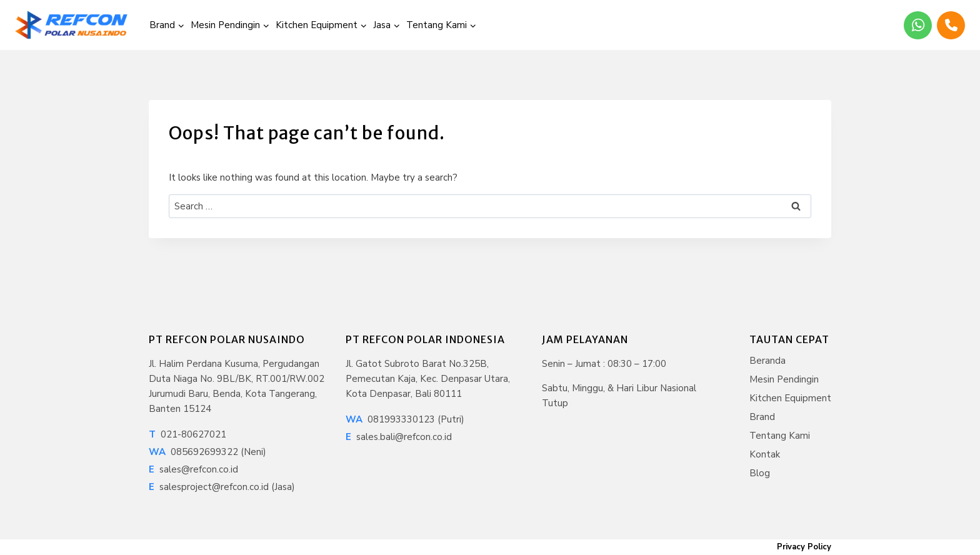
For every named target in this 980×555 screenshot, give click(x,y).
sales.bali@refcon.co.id (399, 437)
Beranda (767, 361)
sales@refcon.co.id (193, 469)
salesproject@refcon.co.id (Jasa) (222, 487)
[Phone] (951, 25)
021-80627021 (187, 434)
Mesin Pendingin (784, 379)
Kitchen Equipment (790, 398)
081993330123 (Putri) (405, 419)
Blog (760, 473)
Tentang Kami (780, 436)
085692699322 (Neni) (207, 452)
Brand (762, 417)
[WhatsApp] (918, 25)
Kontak (765, 454)
